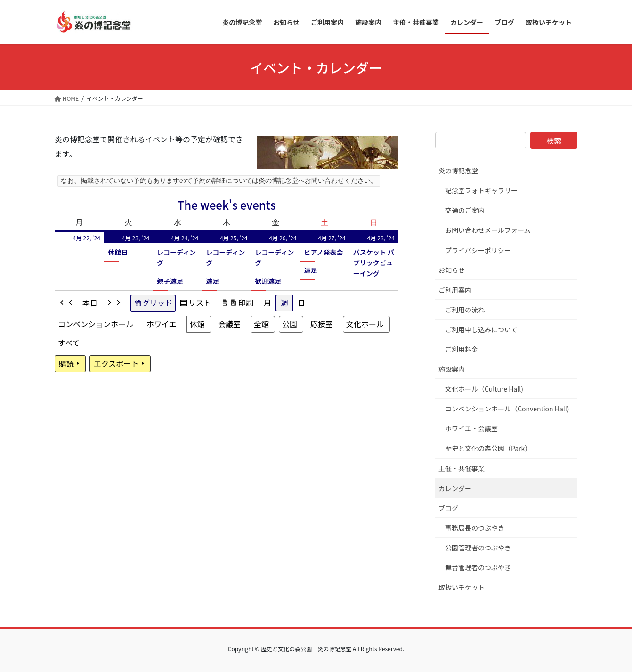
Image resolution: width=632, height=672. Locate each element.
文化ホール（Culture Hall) (484, 389)
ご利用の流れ (465, 310)
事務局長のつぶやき (475, 528)
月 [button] (267, 303)
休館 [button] (197, 324)
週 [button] (284, 303)
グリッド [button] (153, 304)
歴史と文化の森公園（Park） (488, 448)
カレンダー (455, 488)
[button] (66, 303)
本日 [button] (90, 303)
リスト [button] (195, 304)
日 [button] (301, 303)
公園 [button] (290, 324)
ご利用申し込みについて (481, 329)
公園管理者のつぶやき (478, 548)
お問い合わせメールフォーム (488, 230)
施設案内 (452, 369)
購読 (70, 364)
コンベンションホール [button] (96, 324)
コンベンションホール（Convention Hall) (507, 409)
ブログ (448, 508)
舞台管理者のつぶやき (478, 567)
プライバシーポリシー (478, 250)
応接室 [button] (322, 324)
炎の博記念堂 (458, 171)
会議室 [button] (229, 324)
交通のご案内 (465, 210)
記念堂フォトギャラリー (481, 190)
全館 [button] (261, 324)
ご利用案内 (455, 290)
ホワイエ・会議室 (471, 428)
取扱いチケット (462, 587)
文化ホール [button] (365, 324)
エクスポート (120, 364)
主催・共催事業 (462, 468)
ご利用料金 (462, 349)
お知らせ (452, 270)
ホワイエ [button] (162, 324)
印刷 (237, 304)
